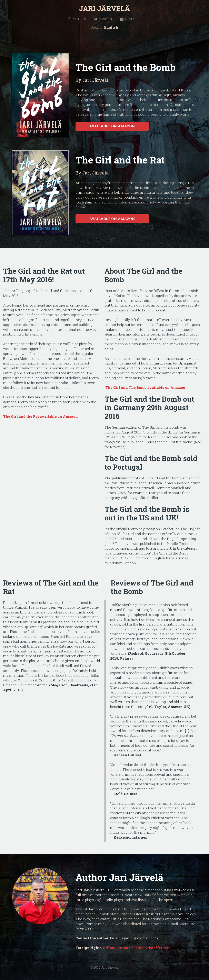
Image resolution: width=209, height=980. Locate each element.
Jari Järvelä (104, 8)
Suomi (96, 27)
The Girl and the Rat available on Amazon (40, 416)
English (111, 27)
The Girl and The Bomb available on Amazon (145, 387)
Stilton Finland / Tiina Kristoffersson (137, 948)
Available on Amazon (112, 126)
